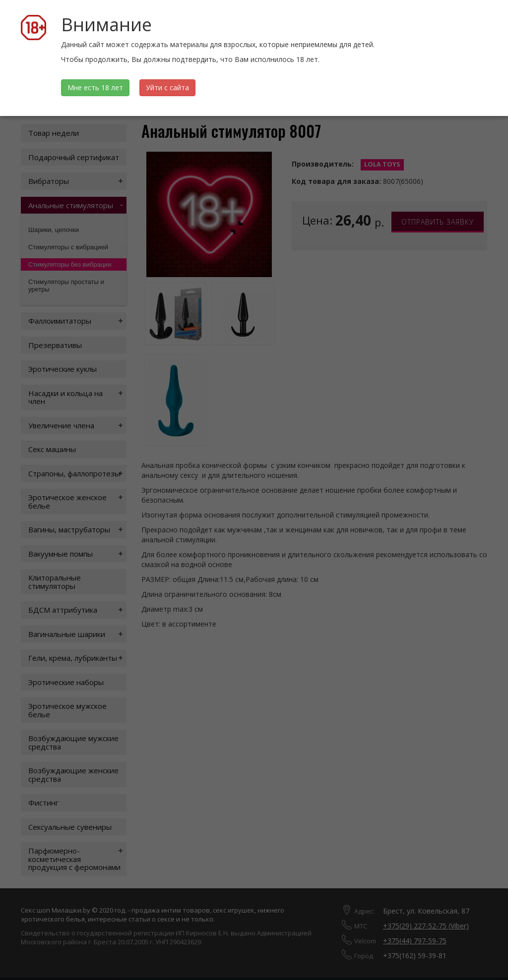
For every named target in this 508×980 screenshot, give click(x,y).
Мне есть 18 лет (95, 87)
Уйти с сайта (167, 87)
